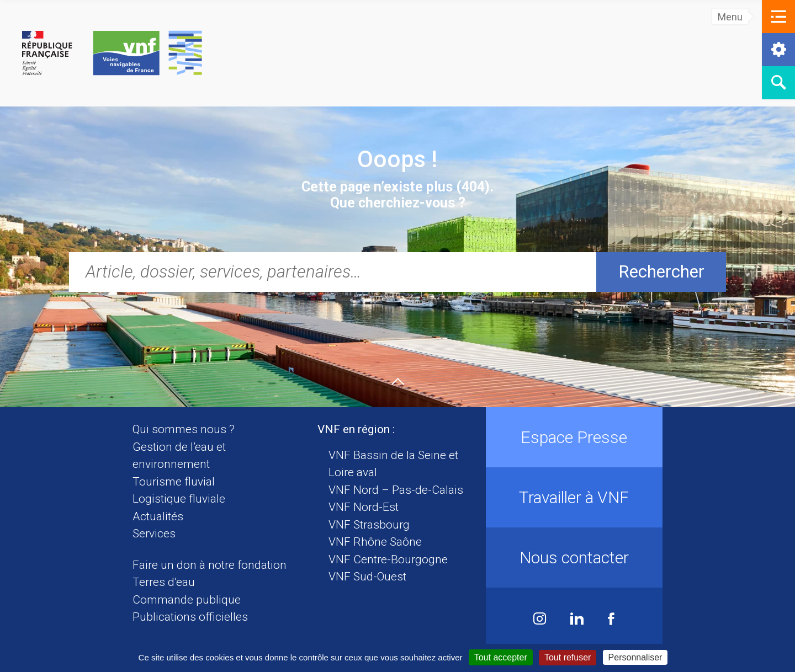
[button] (778, 17)
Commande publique (187, 600)
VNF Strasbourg (369, 525)
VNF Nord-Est (364, 507)
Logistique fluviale (179, 499)
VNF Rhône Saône (375, 542)
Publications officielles (190, 617)
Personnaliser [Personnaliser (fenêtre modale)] (635, 657)
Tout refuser (568, 657)
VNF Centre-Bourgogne (388, 559)
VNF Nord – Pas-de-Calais (396, 490)
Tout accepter (501, 657)
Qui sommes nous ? (184, 429)
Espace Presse (574, 437)
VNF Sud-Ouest (367, 577)
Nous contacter (574, 558)
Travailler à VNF (574, 497)
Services (154, 534)
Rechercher (661, 272)
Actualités (158, 516)
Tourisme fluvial (174, 482)
